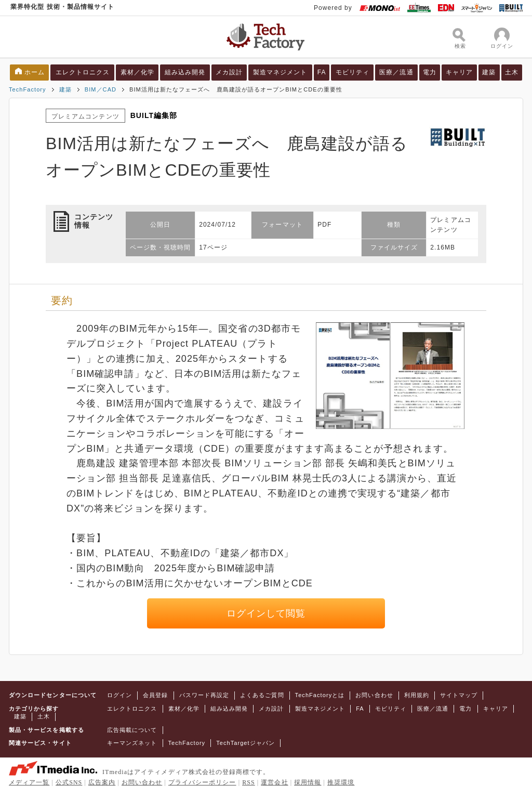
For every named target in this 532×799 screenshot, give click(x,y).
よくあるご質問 (262, 695)
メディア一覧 (29, 782)
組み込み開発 (185, 72)
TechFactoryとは (320, 695)
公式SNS (69, 782)
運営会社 (274, 782)
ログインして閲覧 (266, 613)
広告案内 (102, 782)
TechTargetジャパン (245, 743)
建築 (489, 72)
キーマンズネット (132, 743)
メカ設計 (229, 72)
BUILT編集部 (154, 115)
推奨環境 (341, 782)
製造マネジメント (280, 72)
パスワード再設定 (204, 695)
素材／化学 (137, 72)
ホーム (35, 72)
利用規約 (417, 695)
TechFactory (28, 89)
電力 (430, 72)
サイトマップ (459, 695)
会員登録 (155, 695)
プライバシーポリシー (202, 782)
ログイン (119, 695)
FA (322, 72)
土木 (512, 72)
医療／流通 (396, 72)
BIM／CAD (101, 89)
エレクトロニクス (83, 72)
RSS (249, 782)
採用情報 (308, 782)
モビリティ (353, 72)
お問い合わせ (374, 695)
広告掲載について (132, 730)
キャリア (459, 72)
